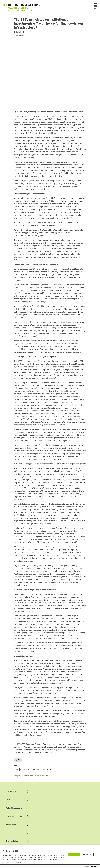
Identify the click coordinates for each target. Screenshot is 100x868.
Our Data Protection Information (11, 862)
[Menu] (96, 5)
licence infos (95, 106)
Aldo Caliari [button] (19, 32)
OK (74, 855)
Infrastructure (48, 769)
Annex (37, 750)
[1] (32, 155)
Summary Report (73, 750)
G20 (16, 769)
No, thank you (88, 855)
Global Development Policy (30, 769)
